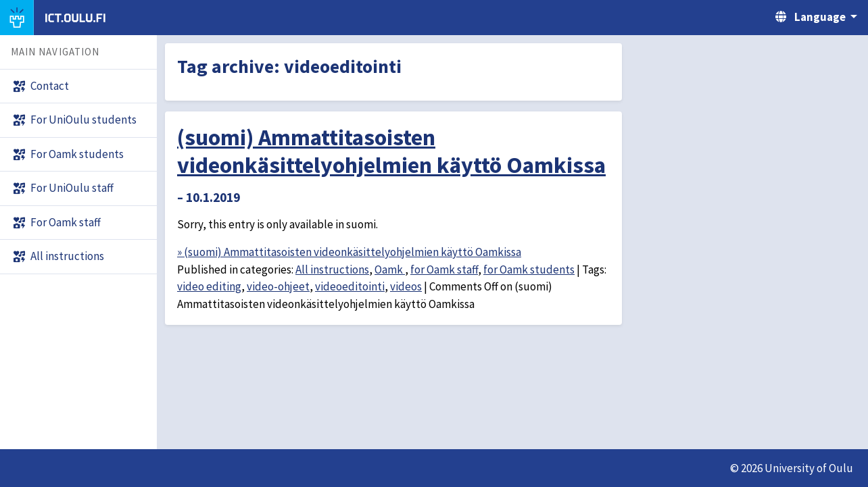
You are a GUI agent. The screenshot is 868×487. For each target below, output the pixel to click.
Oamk (390, 270)
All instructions (332, 270)
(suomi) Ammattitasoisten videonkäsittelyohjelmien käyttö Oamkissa (391, 151)
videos (406, 286)
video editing (209, 286)
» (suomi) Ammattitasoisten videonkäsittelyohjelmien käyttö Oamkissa (349, 252)
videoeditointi (350, 286)
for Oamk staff (444, 270)
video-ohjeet (278, 286)
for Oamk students (529, 270)
